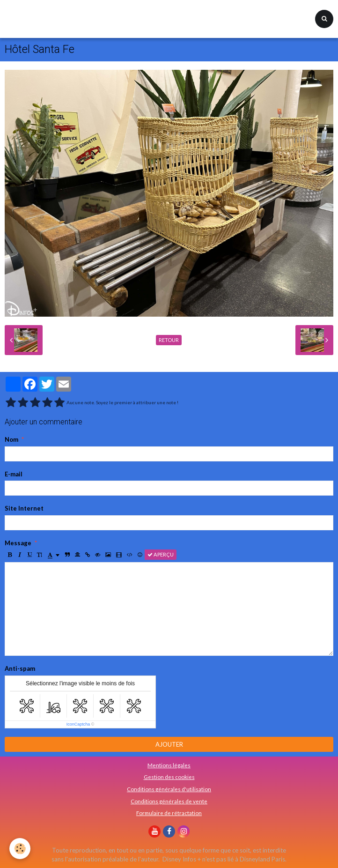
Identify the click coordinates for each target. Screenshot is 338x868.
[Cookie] (20, 849)
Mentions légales (169, 765)
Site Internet (24, 508)
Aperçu (161, 554)
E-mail (14, 474)
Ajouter (169, 744)
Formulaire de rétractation (169, 813)
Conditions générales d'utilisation (169, 789)
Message (18, 543)
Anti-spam (20, 668)
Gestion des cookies (169, 777)
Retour (169, 340)
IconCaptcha (78, 724)
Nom (11, 439)
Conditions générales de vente (169, 801)
